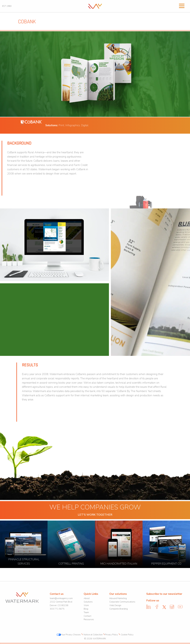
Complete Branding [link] (119, 609)
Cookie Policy (127, 635)
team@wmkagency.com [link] (61, 598)
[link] (95, 6)
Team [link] (86, 612)
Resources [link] (89, 619)
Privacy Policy (111, 635)
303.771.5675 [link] (57, 609)
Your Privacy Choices (69, 635)
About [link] (87, 598)
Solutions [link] (88, 602)
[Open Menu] (182, 6)
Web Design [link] (115, 605)
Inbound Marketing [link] (118, 598)
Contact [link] (87, 616)
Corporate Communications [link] (122, 602)
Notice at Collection (93, 635)
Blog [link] (86, 609)
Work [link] (86, 605)
